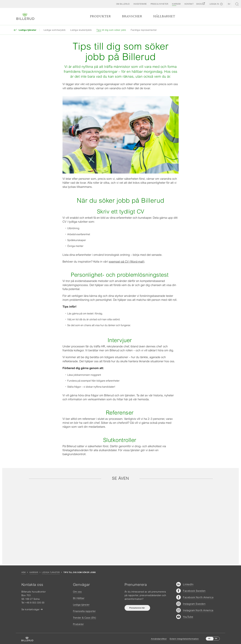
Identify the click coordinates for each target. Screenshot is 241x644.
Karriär (34, 572)
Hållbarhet (164, 16)
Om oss (77, 592)
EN (216, 639)
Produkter (100, 16)
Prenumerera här (137, 608)
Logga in (214, 4)
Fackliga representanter (144, 30)
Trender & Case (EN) (85, 618)
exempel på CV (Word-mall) (127, 262)
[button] (123, 4)
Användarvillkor (159, 639)
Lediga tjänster (51, 572)
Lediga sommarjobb (55, 30)
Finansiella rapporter (84, 611)
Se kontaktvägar (31, 609)
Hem (24, 572)
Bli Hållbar (79, 598)
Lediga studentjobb (81, 30)
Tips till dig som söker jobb (111, 30)
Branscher (132, 16)
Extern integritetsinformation (184, 639)
